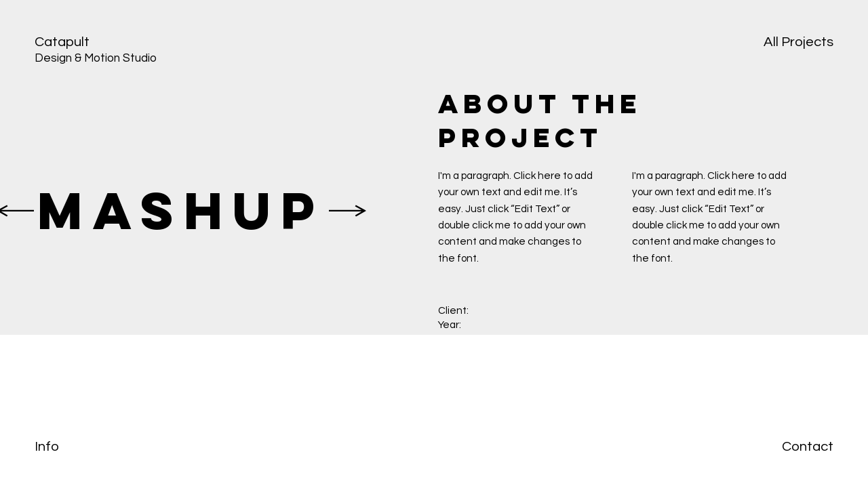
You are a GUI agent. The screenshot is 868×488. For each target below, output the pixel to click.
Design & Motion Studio (96, 58)
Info (47, 446)
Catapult (62, 42)
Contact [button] (808, 446)
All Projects (798, 42)
